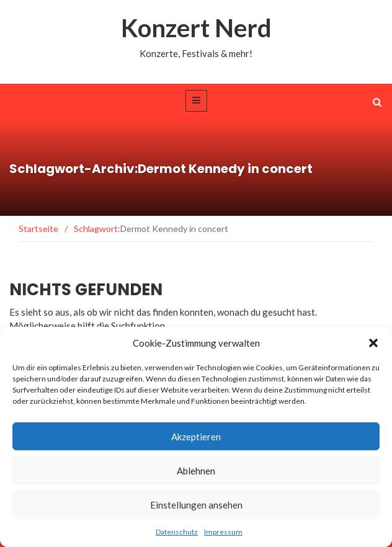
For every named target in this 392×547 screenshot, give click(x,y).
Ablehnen (196, 471)
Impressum (223, 532)
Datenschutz (177, 532)
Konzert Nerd (196, 28)
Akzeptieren (196, 437)
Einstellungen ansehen (196, 505)
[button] (373, 343)
